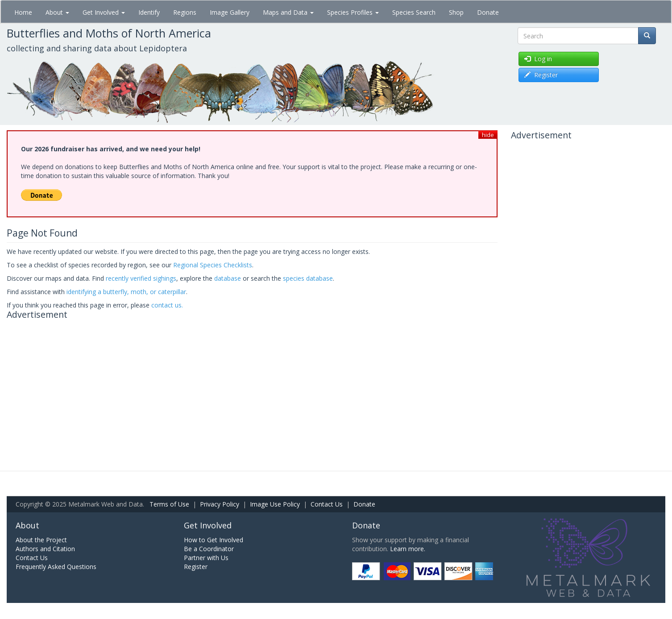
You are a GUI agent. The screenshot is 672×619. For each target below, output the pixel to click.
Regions (185, 12)
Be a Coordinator (209, 549)
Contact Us (327, 504)
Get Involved (104, 12)
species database (308, 278)
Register (196, 567)
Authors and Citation (45, 549)
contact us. (167, 305)
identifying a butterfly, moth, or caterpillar (126, 292)
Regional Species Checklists (213, 265)
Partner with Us (206, 558)
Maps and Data (288, 12)
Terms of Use (169, 504)
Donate (488, 12)
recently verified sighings (141, 278)
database (228, 278)
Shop (456, 12)
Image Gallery (230, 12)
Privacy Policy (220, 504)
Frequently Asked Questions (56, 567)
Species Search (414, 12)
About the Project (41, 540)
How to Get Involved (214, 540)
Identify (149, 12)
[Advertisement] (252, 386)
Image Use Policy (275, 504)
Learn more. (408, 549)
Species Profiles (353, 12)
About (57, 12)
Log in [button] (538, 59)
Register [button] (541, 75)
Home (23, 12)
